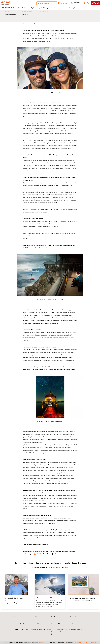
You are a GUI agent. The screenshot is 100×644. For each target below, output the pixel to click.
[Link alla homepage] (17, 3)
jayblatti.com (57, 554)
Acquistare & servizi (19, 624)
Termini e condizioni (80, 642)
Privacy (88, 642)
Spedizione (36, 617)
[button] (84, 3)
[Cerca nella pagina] (47, 3)
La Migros (73, 624)
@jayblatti (37, 554)
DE (48, 634)
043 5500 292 (67, 629)
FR (50, 634)
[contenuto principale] (50, 311)
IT (53, 634)
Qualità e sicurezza (56, 617)
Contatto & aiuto (56, 624)
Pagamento (17, 617)
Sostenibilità (74, 617)
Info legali (93, 642)
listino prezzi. (42, 642)
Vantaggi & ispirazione (39, 624)
